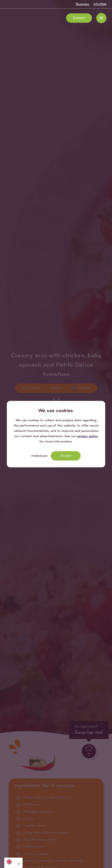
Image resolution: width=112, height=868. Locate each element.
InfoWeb (100, 4)
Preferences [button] (39, 456)
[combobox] (13, 863)
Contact (79, 18)
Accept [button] (66, 456)
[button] (101, 18)
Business (83, 4)
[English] (13, 862)
